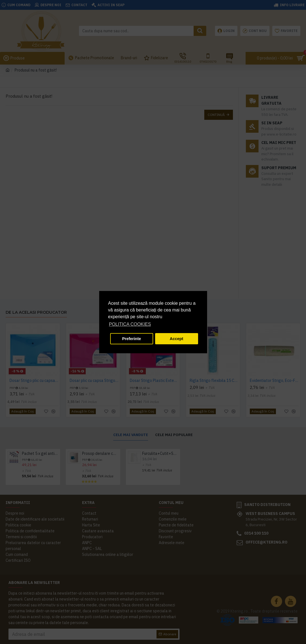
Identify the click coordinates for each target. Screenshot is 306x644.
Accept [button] (176, 339)
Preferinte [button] (132, 339)
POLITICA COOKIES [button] (130, 324)
